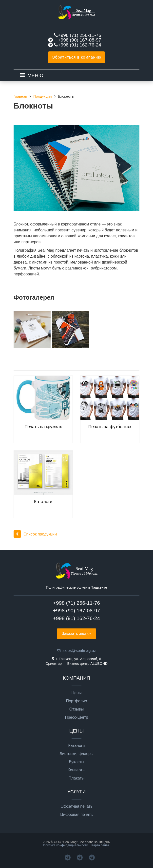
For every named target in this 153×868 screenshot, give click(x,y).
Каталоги (43, 502)
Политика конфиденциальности (65, 845)
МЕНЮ (35, 75)
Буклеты (76, 762)
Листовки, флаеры (76, 754)
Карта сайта (100, 845)
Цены (76, 693)
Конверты (76, 770)
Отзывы (77, 709)
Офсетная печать (76, 806)
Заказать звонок (76, 634)
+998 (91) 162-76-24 (79, 45)
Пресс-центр (76, 717)
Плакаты (76, 778)
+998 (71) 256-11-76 (79, 35)
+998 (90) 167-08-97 (79, 40)
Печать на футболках (110, 427)
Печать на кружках (43, 427)
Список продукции (35, 534)
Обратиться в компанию (76, 57)
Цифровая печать (76, 815)
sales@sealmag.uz (79, 651)
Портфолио (76, 701)
